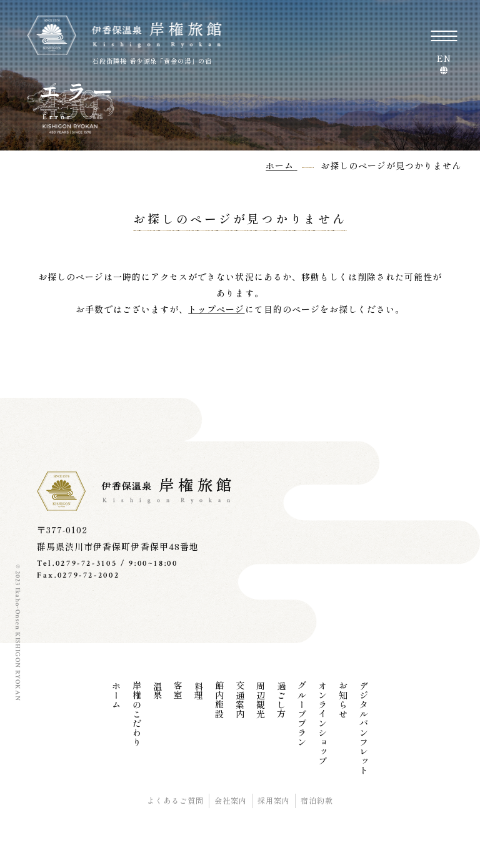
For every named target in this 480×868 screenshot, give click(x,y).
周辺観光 (261, 700)
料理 (199, 691)
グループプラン (302, 714)
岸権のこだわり (137, 714)
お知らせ (343, 700)
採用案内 (274, 801)
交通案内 (240, 700)
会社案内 (231, 801)
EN (444, 59)
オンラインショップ (322, 723)
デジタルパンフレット (364, 728)
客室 (178, 691)
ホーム (116, 695)
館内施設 (219, 700)
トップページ (216, 309)
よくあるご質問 (175, 801)
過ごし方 (281, 700)
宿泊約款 (317, 801)
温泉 (157, 691)
